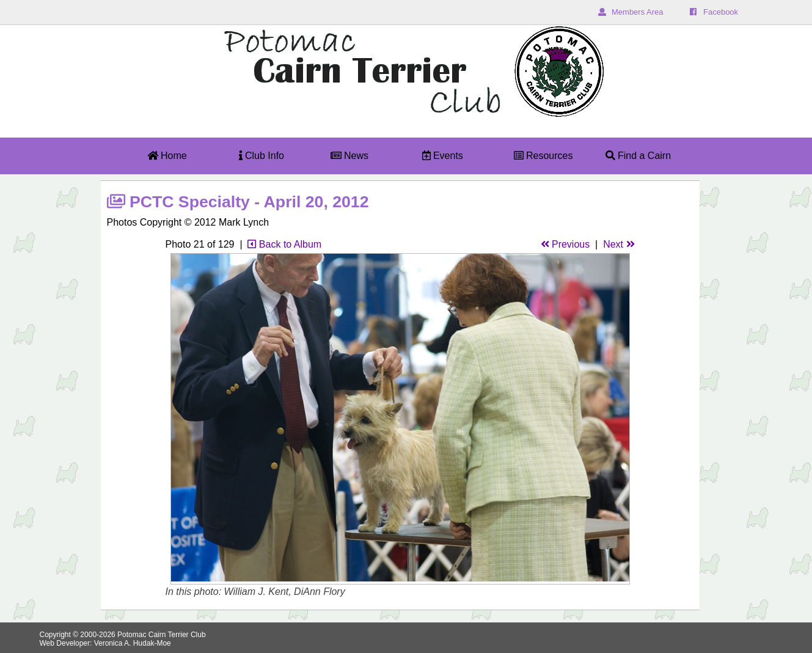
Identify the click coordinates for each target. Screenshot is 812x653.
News (349, 156)
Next (619, 244)
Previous (565, 244)
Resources (543, 156)
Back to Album (284, 244)
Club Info (262, 156)
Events (443, 156)
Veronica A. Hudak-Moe (133, 643)
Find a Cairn (638, 156)
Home (167, 156)
